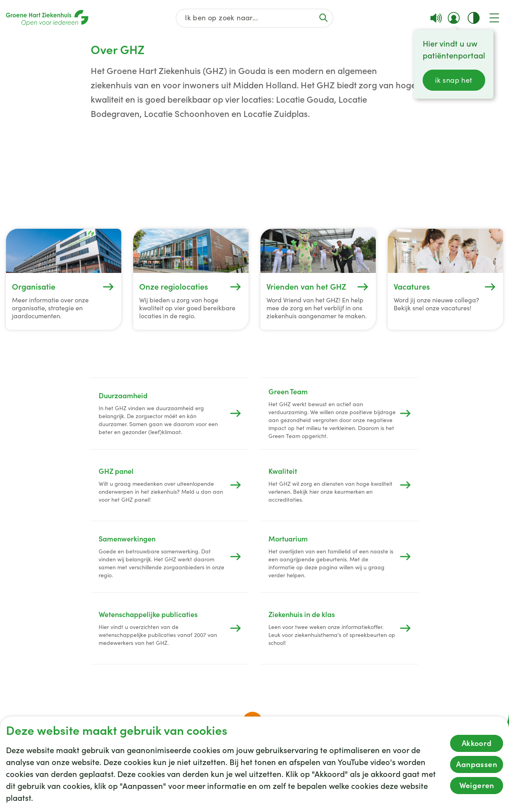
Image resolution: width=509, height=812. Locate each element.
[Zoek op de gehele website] (255, 18)
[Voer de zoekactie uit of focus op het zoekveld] (323, 18)
